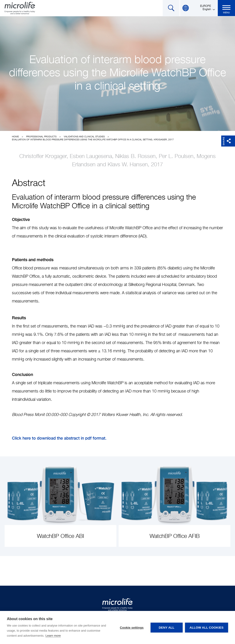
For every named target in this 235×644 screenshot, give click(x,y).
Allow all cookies (207, 628)
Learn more (53, 636)
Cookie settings (132, 628)
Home (15, 137)
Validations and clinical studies (84, 137)
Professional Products (41, 137)
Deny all (167, 628)
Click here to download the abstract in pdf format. (59, 438)
